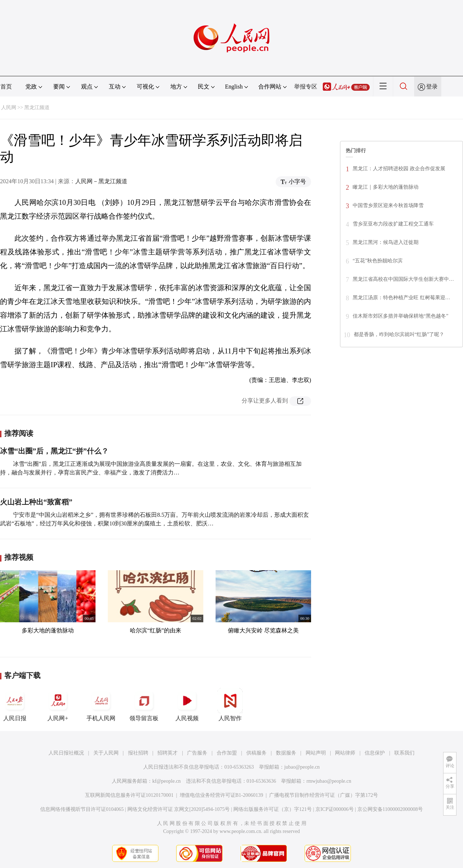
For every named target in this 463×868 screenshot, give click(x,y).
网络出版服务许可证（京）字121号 (273, 809)
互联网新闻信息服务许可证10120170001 (129, 795)
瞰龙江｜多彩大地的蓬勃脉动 (386, 187)
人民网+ (58, 705)
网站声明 (316, 753)
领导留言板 (144, 705)
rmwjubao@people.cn (329, 781)
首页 (6, 87)
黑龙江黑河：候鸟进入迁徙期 (386, 242)
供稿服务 (256, 753)
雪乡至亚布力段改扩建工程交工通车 (393, 224)
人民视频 (187, 705)
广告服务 (197, 753)
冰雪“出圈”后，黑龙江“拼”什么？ (54, 451)
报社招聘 (138, 753)
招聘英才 (167, 753)
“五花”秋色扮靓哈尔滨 (378, 261)
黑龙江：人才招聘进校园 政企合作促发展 (399, 169)
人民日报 (15, 705)
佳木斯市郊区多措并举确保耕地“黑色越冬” (400, 316)
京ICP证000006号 (335, 809)
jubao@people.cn (302, 767)
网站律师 (345, 753)
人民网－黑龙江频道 (101, 181)
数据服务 (286, 753)
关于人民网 (106, 753)
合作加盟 (227, 753)
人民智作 (230, 705)
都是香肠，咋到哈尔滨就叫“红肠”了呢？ (399, 334)
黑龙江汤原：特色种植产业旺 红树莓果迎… (402, 298)
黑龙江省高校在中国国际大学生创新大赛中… (403, 279)
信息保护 (375, 753)
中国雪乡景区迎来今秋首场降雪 (388, 205)
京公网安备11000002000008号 (390, 809)
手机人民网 (101, 705)
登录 (432, 87)
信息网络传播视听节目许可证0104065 (82, 809)
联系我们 (404, 753)
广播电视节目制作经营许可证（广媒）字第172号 (324, 795)
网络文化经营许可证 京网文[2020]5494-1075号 (179, 809)
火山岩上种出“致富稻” (36, 502)
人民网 (9, 108)
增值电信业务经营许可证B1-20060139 (222, 795)
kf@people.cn (167, 781)
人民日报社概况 (66, 753)
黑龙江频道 (37, 108)
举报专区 (306, 87)
